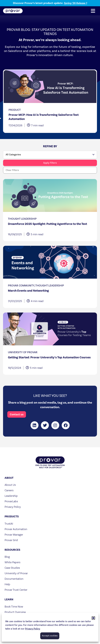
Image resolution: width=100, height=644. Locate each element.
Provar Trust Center (16, 590)
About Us (10, 485)
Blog (7, 557)
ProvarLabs (11, 501)
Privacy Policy (13, 507)
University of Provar (16, 573)
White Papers (12, 562)
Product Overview (15, 612)
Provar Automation (16, 529)
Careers (9, 490)
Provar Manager (14, 535)
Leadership (11, 496)
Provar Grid (11, 540)
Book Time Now (14, 606)
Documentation (14, 579)
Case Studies (12, 568)
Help (7, 584)
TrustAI (9, 524)
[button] (93, 11)
